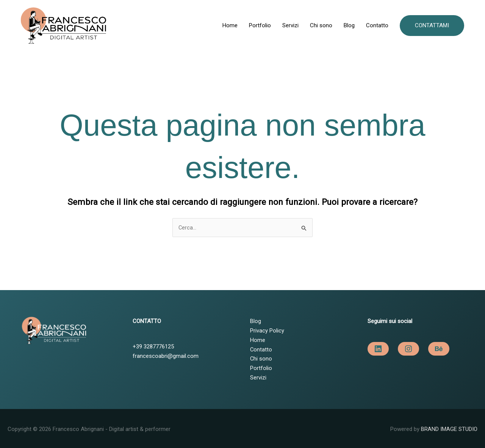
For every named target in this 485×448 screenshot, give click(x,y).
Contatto (377, 25)
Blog (349, 25)
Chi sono (321, 25)
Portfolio (260, 25)
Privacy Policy (267, 329)
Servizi (290, 25)
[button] (432, 24)
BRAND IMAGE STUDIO (449, 427)
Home (230, 25)
